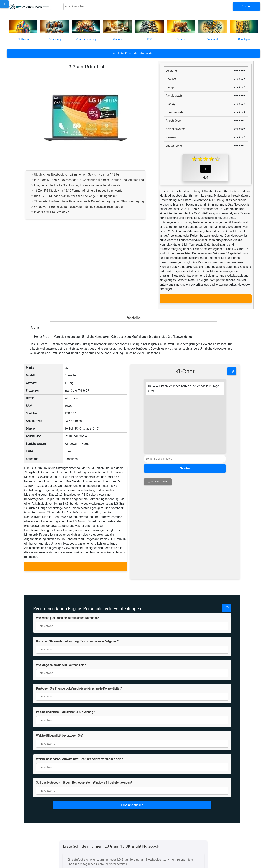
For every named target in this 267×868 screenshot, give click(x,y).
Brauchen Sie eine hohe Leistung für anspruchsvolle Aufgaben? (77, 639)
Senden (185, 551)
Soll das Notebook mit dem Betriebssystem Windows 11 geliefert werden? (84, 780)
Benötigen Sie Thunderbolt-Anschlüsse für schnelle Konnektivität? (79, 686)
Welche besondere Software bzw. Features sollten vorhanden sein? (79, 756)
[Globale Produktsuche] (147, 7)
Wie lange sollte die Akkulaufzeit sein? (61, 662)
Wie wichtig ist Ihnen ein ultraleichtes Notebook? (67, 615)
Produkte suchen (132, 802)
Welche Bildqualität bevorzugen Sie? (60, 733)
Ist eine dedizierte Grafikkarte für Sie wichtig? (65, 709)
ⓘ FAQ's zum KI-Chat (158, 565)
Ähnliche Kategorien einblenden (133, 53)
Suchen (247, 6)
